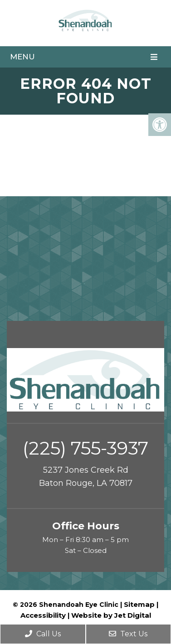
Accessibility (43, 615)
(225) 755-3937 (85, 448)
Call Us (43, 634)
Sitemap (139, 604)
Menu (22, 57)
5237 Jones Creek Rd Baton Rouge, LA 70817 (86, 477)
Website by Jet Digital (111, 615)
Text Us (128, 634)
